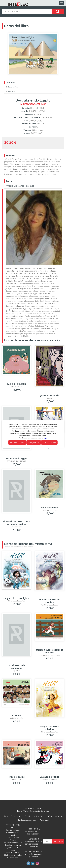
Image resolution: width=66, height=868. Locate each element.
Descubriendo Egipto (16, 458)
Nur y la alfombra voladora (49, 728)
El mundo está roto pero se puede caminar (16, 523)
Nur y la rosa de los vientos (50, 601)
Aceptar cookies (49, 442)
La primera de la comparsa (16, 667)
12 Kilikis (16, 716)
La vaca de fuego (50, 777)
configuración (34, 442)
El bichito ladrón (17, 384)
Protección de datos (12, 816)
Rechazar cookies (17, 442)
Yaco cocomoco (49, 508)
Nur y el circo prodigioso (16, 598)
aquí (45, 438)
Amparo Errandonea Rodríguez (20, 186)
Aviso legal (44, 820)
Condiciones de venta (34, 816)
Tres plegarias (16, 777)
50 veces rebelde (50, 395)
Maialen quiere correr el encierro (50, 651)
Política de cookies (54, 816)
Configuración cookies (27, 820)
